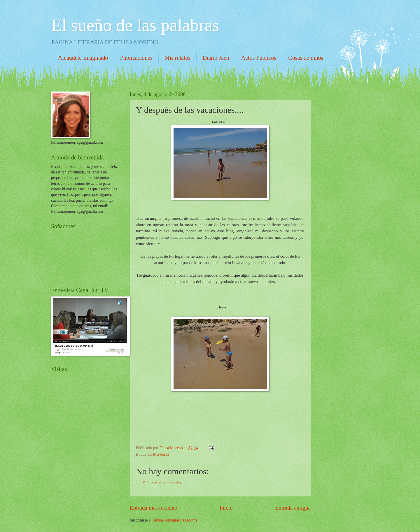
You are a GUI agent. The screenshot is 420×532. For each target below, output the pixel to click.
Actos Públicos (259, 58)
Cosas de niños (306, 58)
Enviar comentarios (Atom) (175, 520)
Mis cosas (161, 454)
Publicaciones (136, 58)
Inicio (226, 508)
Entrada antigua (293, 508)
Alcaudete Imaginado (83, 58)
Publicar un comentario (162, 483)
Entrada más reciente (153, 508)
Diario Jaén (216, 58)
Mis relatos (177, 58)
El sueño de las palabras (135, 25)
